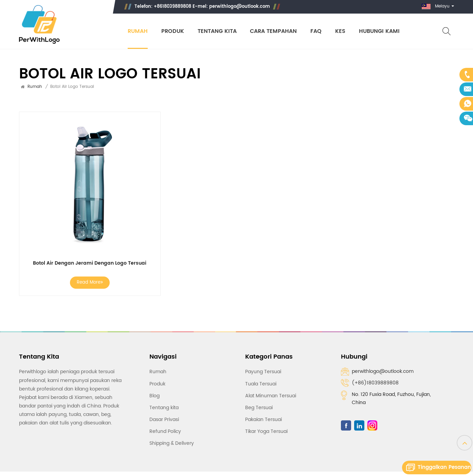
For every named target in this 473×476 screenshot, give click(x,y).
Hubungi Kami (379, 31)
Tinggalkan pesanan (444, 467)
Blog (154, 396)
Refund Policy (165, 431)
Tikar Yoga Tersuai (266, 431)
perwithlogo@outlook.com (239, 7)
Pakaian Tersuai (263, 420)
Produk (172, 31)
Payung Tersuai (263, 372)
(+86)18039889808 (375, 383)
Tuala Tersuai (261, 384)
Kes (340, 31)
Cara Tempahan (273, 31)
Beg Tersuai (259, 408)
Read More (90, 282)
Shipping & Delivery (172, 443)
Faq (316, 31)
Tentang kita (217, 31)
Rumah (137, 31)
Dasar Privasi (164, 420)
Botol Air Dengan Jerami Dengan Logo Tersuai (90, 263)
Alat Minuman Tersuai (271, 396)
